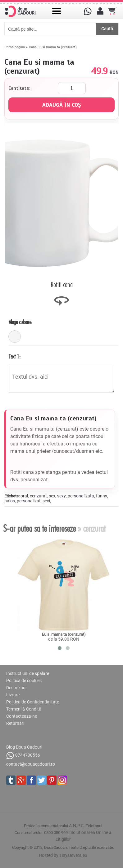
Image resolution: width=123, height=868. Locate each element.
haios (10, 501)
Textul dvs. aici (61, 379)
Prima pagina (15, 47)
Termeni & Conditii (23, 709)
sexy (61, 496)
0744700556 (23, 756)
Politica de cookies (24, 681)
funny (102, 496)
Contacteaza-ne (22, 716)
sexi (46, 501)
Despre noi (16, 688)
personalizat (29, 501)
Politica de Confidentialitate (33, 702)
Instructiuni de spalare (28, 673)
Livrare (13, 695)
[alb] (15, 337)
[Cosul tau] (112, 11)
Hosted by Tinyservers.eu (63, 855)
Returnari (15, 723)
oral (24, 496)
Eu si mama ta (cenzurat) (64, 634)
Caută (107, 29)
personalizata (81, 496)
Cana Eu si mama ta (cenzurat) (53, 47)
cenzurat (38, 496)
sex (52, 496)
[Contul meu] (100, 11)
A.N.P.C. (77, 826)
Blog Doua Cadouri (24, 747)
